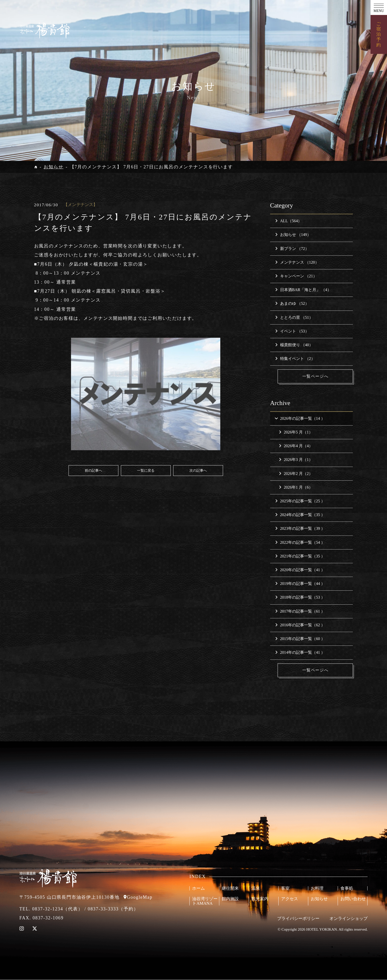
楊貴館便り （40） (294, 345)
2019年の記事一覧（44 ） (300, 584)
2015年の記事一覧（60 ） (300, 639)
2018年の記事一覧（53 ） (300, 598)
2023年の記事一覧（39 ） (300, 529)
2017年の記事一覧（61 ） (300, 611)
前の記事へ (93, 470)
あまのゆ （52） (292, 303)
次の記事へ (198, 470)
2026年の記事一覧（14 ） (300, 418)
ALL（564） (289, 221)
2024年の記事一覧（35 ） (300, 515)
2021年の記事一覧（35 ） (300, 556)
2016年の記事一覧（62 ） (300, 625)
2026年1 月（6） (296, 487)
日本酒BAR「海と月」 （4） (303, 290)
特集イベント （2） (295, 359)
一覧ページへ (316, 376)
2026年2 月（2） (296, 474)
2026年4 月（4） (296, 446)
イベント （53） (292, 331)
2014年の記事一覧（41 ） (300, 653)
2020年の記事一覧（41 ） (300, 570)
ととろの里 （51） (294, 317)
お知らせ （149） (293, 235)
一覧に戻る (146, 470)
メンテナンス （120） (297, 262)
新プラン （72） (292, 249)
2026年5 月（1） (296, 432)
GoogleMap (140, 897)
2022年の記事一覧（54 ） (300, 542)
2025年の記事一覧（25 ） (300, 501)
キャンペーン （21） (296, 276)
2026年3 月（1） (296, 460)
